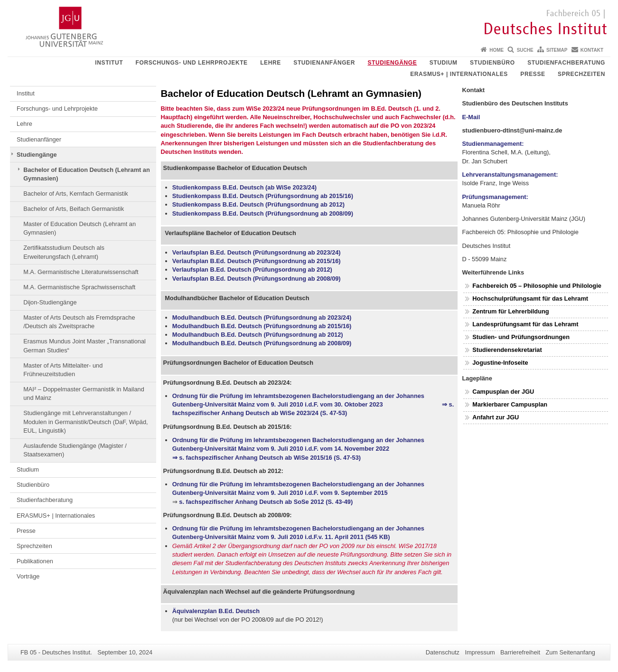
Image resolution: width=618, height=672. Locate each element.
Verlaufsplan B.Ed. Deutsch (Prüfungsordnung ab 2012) (252, 270)
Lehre (271, 63)
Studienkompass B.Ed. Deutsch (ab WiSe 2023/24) (244, 187)
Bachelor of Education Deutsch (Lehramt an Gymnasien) (87, 174)
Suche (525, 50)
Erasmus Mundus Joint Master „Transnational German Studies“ (84, 345)
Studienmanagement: (493, 144)
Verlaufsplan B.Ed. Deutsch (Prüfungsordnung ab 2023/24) (257, 252)
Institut (109, 63)
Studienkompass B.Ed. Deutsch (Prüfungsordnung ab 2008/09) (263, 213)
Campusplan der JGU (503, 392)
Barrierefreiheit (520, 652)
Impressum (480, 652)
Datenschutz (443, 652)
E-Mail (471, 117)
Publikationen (35, 561)
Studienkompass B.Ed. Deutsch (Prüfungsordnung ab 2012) (258, 204)
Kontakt (592, 50)
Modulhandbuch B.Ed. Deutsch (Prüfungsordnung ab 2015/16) (262, 326)
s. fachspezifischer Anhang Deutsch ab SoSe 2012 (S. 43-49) (266, 502)
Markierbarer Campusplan (510, 404)
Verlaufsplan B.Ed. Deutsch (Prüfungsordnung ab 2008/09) (257, 279)
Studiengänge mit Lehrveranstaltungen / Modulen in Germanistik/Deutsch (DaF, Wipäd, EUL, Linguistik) (85, 422)
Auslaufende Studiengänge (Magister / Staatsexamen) (75, 450)
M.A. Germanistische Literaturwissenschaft (81, 272)
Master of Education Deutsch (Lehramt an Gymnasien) (80, 228)
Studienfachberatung (566, 63)
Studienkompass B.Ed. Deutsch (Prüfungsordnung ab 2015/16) (263, 196)
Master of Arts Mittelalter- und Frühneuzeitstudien (63, 370)
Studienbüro (492, 63)
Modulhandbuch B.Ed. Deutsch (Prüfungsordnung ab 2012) (258, 335)
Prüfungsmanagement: (495, 197)
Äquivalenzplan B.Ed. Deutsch (216, 611)
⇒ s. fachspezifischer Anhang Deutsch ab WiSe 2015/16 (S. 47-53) (267, 458)
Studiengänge (392, 63)
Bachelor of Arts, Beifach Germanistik (74, 209)
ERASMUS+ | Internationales (459, 74)
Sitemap (557, 50)
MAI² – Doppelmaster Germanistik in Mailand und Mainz (84, 393)
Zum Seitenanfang (570, 652)
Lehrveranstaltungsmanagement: (510, 175)
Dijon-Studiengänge (50, 302)
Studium (444, 63)
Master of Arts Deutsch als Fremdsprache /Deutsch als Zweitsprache (79, 322)
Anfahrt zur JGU (496, 417)
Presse (533, 74)
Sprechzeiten (581, 74)
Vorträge (28, 576)
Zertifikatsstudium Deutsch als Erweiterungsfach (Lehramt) (64, 252)
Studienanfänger (324, 63)
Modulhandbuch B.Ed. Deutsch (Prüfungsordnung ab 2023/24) (262, 317)
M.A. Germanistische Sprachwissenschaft (79, 287)
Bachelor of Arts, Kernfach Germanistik (75, 194)
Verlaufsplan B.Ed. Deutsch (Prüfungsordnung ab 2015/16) (257, 261)
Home (496, 50)
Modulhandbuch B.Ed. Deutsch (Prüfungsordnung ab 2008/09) (262, 343)
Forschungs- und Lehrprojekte (192, 63)
